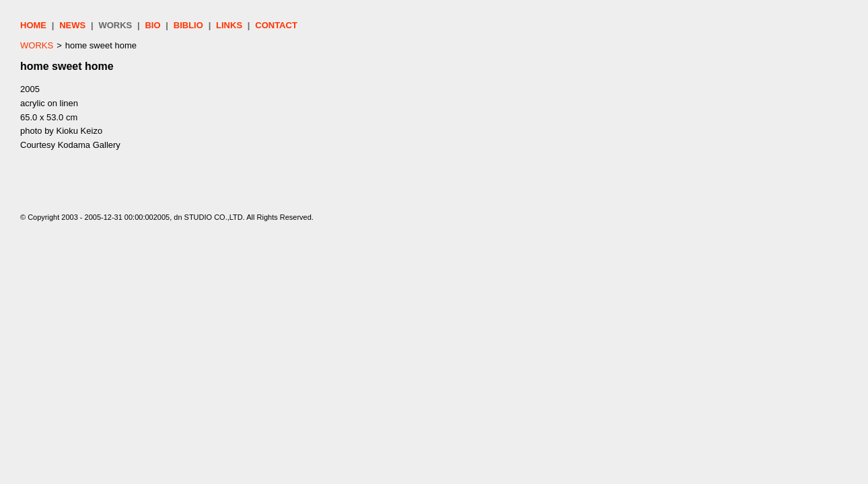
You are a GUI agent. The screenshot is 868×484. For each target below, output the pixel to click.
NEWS (72, 25)
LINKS (229, 25)
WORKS (115, 25)
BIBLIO (188, 25)
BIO (152, 25)
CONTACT (276, 25)
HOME (33, 25)
